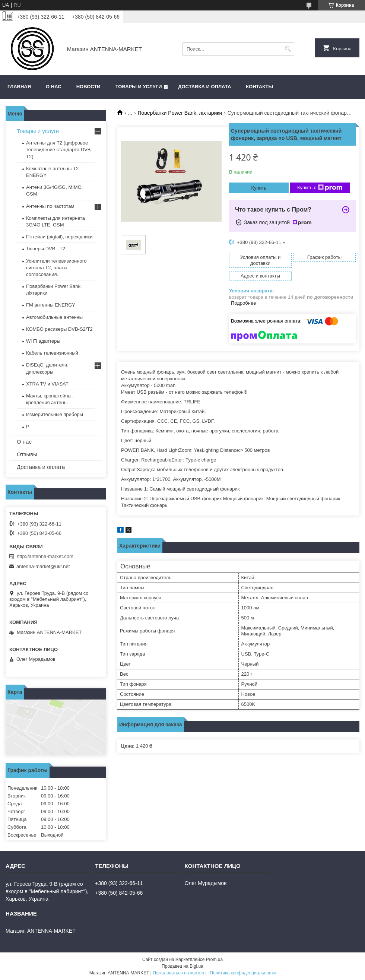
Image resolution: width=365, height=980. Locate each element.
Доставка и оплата (204, 87)
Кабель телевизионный (52, 353)
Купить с (320, 188)
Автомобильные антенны (54, 317)
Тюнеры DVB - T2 (46, 249)
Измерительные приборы (55, 414)
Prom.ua (214, 960)
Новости (88, 87)
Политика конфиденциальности (243, 973)
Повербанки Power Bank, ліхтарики (180, 113)
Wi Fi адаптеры (43, 341)
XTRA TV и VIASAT (47, 384)
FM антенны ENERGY (51, 305)
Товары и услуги (139, 87)
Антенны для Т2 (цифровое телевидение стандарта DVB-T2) (59, 150)
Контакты (259, 87)
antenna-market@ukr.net (43, 566)
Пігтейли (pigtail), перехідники (59, 237)
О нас (54, 87)
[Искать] (288, 49)
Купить (259, 188)
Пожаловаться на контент (179, 973)
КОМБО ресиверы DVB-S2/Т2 (59, 329)
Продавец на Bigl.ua (182, 966)
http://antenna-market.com (45, 556)
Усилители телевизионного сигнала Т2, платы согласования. (56, 268)
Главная (19, 87)
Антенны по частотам (50, 206)
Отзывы (27, 454)
